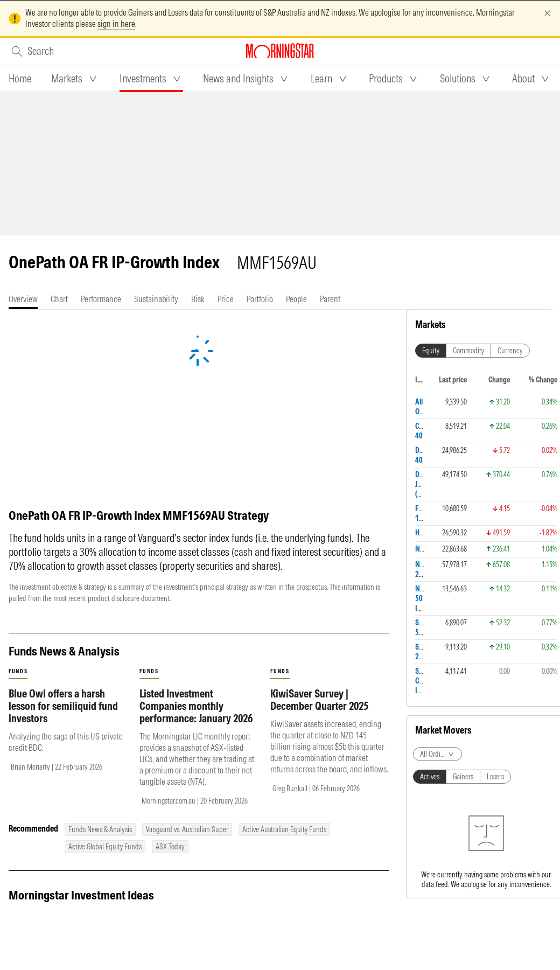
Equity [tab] (431, 351)
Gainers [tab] (463, 777)
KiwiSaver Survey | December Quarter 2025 (319, 700)
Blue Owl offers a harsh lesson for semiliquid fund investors (63, 706)
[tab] (20, 79)
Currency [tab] (510, 351)
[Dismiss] (547, 13)
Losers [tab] (495, 777)
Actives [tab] (430, 777)
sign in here (116, 24)
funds (18, 671)
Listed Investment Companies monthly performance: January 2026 (196, 706)
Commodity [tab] (468, 351)
